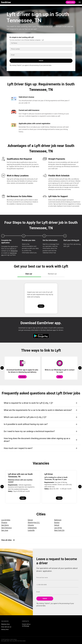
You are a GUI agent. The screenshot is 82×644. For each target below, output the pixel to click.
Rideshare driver (5, 624)
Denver (30, 520)
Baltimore (58, 520)
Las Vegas (58, 528)
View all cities (6, 540)
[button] (80, 368)
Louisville (31, 530)
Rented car (52, 274)
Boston (57, 522)
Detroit (57, 525)
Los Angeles (6, 520)
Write (60, 377)
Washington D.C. (34, 522)
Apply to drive (71, 2)
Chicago (31, 525)
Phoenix (4, 522)
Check (41, 306)
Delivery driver (5, 629)
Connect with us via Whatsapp (26, 625)
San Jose (5, 530)
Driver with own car (6, 627)
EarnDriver (6, 2)
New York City (59, 530)
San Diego (5, 525)
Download (22, 377)
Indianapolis (32, 528)
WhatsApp (14, 251)
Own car (29, 274)
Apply (23, 498)
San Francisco (6, 528)
